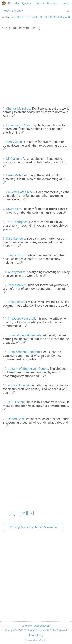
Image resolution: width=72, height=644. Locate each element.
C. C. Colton (16, 402)
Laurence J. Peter (18, 125)
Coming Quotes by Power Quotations (34, 527)
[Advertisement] (36, 68)
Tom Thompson (17, 222)
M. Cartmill (14, 159)
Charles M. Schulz (18, 108)
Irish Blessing (17, 302)
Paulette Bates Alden (20, 192)
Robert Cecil (16, 419)
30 (24, 513)
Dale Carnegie (16, 239)
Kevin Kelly (13, 209)
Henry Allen (14, 142)
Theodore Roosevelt (22, 319)
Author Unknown (19, 385)
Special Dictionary (4, 3)
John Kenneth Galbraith (24, 352)
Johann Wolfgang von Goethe (28, 369)
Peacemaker (16, 285)
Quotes (27, 3)
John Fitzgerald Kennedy (25, 335)
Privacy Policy (36, 635)
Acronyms (52, 3)
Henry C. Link (17, 255)
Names (40, 3)
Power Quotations (42, 626)
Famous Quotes (13, 11)
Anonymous (16, 272)
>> (31, 513)
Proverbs (14, 3)
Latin (65, 3)
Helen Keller (14, 175)
